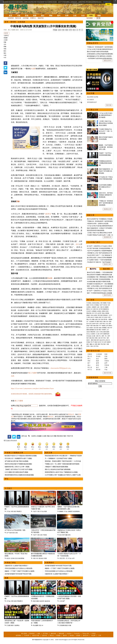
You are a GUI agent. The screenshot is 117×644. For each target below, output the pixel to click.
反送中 (106, 317)
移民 (103, 336)
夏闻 (106, 359)
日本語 (94, 633)
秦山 (89, 365)
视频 (99, 16)
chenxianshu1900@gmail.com (60, 368)
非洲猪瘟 (104, 328)
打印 (70, 30)
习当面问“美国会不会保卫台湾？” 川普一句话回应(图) (106, 131)
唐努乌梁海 (106, 332)
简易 (106, 354)
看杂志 (52, 635)
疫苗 (95, 309)
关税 (92, 315)
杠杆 (88, 324)
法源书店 (44, 635)
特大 (74, 30)
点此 (13, 376)
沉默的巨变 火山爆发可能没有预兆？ (17, 566)
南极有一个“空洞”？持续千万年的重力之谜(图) (20, 571)
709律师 (104, 330)
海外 (108, 338)
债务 (110, 321)
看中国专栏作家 (94, 351)
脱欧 (105, 321)
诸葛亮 (109, 342)
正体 (59, 30)
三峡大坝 (102, 307)
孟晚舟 (88, 315)
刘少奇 (99, 342)
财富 (97, 326)
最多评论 (93, 269)
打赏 (63, 30)
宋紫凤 (90, 354)
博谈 (51, 16)
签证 (93, 338)
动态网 (93, 635)
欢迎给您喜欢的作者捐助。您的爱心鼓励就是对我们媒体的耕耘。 (32, 394)
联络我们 (32, 633)
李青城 (107, 365)
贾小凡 (90, 356)
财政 (95, 326)
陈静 (98, 361)
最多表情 (106, 269)
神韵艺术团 (36, 635)
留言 (67, 30)
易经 (88, 344)
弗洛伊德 (89, 313)
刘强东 (91, 328)
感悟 (99, 344)
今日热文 (8, 488)
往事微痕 (94, 311)
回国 (96, 338)
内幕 (100, 317)
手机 (102, 344)
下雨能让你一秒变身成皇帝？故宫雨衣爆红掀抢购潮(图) (106, 203)
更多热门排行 (107, 264)
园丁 (89, 363)
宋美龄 (88, 342)
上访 (107, 330)
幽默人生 (92, 344)
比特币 (94, 324)
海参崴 (104, 326)
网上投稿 (24, 633)
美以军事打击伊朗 (93, 97)
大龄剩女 (17, 625)
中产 (100, 326)
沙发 (41, 535)
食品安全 (47, 601)
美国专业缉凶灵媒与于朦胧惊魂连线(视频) (18, 464)
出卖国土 (89, 307)
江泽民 (88, 317)
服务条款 (53, 633)
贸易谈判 (106, 315)
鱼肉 (11, 533)
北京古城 (17, 558)
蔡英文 (110, 326)
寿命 (92, 346)
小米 (61, 601)
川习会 (8, 511)
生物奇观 (11, 18)
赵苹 (106, 363)
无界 (100, 635)
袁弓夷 (101, 309)
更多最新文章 (107, 237)
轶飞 (89, 359)
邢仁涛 (90, 367)
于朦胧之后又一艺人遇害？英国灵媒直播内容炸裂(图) (62, 464)
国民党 (104, 311)
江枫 (106, 367)
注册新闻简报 (93, 377)
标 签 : (7, 33)
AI (43, 625)
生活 (83, 16)
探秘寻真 (41, 18)
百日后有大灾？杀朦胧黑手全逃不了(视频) (18, 458)
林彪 (96, 342)
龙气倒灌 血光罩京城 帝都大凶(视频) (17, 461)
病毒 (88, 305)
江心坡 (97, 334)
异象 (5, 42)
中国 (5, 55)
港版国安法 (106, 309)
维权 (100, 330)
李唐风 (107, 361)
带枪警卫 (19, 511)
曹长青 (98, 370)
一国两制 (110, 319)
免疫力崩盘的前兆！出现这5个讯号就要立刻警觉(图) (106, 171)
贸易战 (97, 305)
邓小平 (92, 342)
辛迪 (106, 370)
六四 (108, 305)
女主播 (94, 336)
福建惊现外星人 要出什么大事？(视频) (17, 467)
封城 (70, 625)
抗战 (101, 340)
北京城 (13, 558)
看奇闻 (13, 22)
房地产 (88, 326)
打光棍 (8, 625)
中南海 (45, 535)
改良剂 (42, 601)
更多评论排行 (107, 295)
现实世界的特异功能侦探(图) (96, 230)
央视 (97, 336)
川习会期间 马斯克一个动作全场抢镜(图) (99, 260)
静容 (98, 365)
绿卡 (102, 338)
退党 (107, 311)
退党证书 (86, 635)
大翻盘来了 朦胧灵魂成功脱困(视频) (56, 467)
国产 (64, 601)
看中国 (19, 8)
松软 (14, 533)
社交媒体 (92, 321)
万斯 (99, 315)
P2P (111, 328)
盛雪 (98, 363)
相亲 (12, 625)
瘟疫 (66, 625)
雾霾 (88, 330)
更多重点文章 (107, 209)
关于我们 (45, 633)
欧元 (104, 324)
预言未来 (18, 18)
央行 (107, 321)
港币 (110, 324)
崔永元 (92, 317)
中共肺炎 (89, 303)
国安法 (88, 309)
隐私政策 (62, 633)
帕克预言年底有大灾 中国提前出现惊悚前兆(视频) (21, 456)
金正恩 (99, 313)
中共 (5, 58)
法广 (88, 321)
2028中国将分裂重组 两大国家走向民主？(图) (105, 187)
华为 (90, 319)
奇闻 (91, 16)
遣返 (90, 338)
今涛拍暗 (99, 354)
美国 (35, 16)
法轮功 (88, 332)
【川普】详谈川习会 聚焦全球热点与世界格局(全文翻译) (106, 123)
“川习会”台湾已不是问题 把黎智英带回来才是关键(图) (106, 115)
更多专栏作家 (107, 373)
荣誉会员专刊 (93, 43)
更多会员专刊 (107, 61)
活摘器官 (70, 511)
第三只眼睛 (32, 373)
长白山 (88, 334)
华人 (100, 336)
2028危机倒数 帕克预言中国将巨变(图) (99, 282)
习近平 (35, 511)
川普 (38, 511)
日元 (107, 324)
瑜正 (98, 367)
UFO (93, 313)
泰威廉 (6, 38)
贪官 (109, 317)
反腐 (96, 319)
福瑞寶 (78, 635)
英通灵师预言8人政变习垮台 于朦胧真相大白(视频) (61, 472)
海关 (88, 338)
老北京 (8, 558)
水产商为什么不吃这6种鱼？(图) (15, 530)
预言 (5, 53)
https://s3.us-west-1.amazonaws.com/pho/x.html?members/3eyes (32, 388)
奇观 (5, 49)
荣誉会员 (71, 414)
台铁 (98, 307)
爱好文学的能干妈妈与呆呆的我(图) (98, 52)
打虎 (99, 319)
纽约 (59, 16)
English (69, 633)
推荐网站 (19, 635)
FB (95, 321)
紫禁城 (22, 558)
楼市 (92, 326)
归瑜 (106, 356)
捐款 (39, 633)
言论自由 (89, 336)
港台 (43, 16)
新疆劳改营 (106, 334)
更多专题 (109, 105)
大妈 (95, 328)
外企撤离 (36, 625)
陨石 (5, 51)
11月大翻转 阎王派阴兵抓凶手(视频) (16, 472)
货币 (97, 324)
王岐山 (103, 313)
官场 (27, 16)
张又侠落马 (91, 100)
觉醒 (66, 535)
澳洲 (92, 340)
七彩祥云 (6, 36)
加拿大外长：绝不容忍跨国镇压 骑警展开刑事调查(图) (106, 195)
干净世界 (27, 635)
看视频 (58, 635)
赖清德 (107, 313)
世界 (67, 16)
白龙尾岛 (93, 334)
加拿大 (101, 321)
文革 (95, 346)
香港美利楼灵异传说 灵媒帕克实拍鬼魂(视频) (19, 475)
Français (77, 633)
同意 (108, 4)
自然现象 (26, 18)
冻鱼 (16, 533)
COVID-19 (92, 305)
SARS (101, 334)
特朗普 (105, 303)
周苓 (89, 361)
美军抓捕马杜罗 (92, 102)
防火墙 (96, 330)
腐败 (93, 319)
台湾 (73, 558)
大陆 (19, 16)
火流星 (6, 40)
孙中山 (104, 340)
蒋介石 (108, 340)
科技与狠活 (36, 601)
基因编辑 (92, 330)
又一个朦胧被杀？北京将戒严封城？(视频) (58, 458)
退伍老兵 (41, 558)
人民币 (101, 324)
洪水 (97, 309)
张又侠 (105, 305)
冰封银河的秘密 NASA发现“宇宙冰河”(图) (18, 574)
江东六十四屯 (99, 332)
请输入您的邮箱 (100, 381)
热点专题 (91, 93)
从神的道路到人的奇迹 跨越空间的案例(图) (100, 54)
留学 (109, 336)
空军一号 (65, 558)
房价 (97, 328)
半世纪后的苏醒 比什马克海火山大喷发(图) (19, 568)
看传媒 (72, 635)
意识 (61, 535)
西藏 (5, 47)
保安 (15, 511)
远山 (98, 359)
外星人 (88, 346)
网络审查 (93, 332)
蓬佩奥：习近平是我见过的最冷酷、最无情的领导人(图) (106, 147)
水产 (8, 533)
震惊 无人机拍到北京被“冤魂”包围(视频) (58, 469)
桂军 (98, 340)
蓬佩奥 (61, 511)
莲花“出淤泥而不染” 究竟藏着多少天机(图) (100, 219)
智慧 (96, 344)
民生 (105, 338)
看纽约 (65, 635)
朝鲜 (98, 321)
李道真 (98, 356)
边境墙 (95, 315)
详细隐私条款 (107, 2)
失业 (40, 625)
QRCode (24, 436)
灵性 (69, 535)
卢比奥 (109, 303)
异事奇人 (33, 18)
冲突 (12, 511)
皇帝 (105, 342)
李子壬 (90, 370)
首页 (11, 16)
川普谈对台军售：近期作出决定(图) (98, 224)
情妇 (88, 319)
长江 (92, 309)
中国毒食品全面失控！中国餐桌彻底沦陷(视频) (106, 163)
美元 (90, 324)
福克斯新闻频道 (78, 511)
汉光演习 (89, 311)
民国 (95, 340)
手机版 (55, 30)
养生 (97, 346)
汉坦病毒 (62, 625)
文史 (75, 16)
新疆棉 (107, 307)
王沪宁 (110, 315)
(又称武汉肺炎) (96, 303)
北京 (5, 44)
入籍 (99, 338)
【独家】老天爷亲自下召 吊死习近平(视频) (19, 469)
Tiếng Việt (86, 633)
